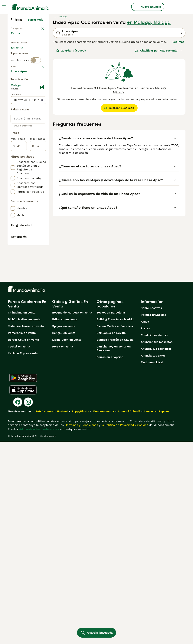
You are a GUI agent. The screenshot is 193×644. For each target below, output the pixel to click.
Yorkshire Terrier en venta (26, 528)
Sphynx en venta (64, 528)
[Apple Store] (23, 592)
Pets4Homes (44, 614)
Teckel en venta (19, 549)
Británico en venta (65, 522)
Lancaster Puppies (157, 614)
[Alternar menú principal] (4, 7)
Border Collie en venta (23, 542)
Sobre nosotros (151, 510)
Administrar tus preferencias (39, 632)
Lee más (178, 42)
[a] (38, 256)
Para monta (22, 70)
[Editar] (42, 197)
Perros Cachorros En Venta (27, 506)
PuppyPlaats (80, 614)
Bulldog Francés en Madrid (115, 522)
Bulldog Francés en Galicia (115, 542)
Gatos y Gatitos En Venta (70, 506)
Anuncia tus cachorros (156, 551)
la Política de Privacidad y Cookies (124, 627)
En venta (20, 52)
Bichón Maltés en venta (24, 522)
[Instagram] (28, 604)
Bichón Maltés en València (115, 528)
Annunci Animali (129, 614)
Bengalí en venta (64, 535)
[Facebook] (18, 604)
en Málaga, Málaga (149, 22)
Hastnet (62, 614)
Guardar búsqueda (71, 51)
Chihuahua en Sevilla (111, 535)
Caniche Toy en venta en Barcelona (114, 551)
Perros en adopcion (110, 559)
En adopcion (22, 61)
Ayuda (145, 524)
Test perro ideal (152, 565)
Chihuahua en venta (22, 515)
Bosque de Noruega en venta (72, 515)
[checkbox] (13, 112)
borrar (39, 92)
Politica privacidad (154, 517)
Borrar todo (35, 20)
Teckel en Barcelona (111, 515)
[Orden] (159, 51)
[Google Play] (23, 580)
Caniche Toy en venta (23, 556)
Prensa (146, 531)
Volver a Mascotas (24, 28)
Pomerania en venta (22, 535)
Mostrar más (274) (33, 181)
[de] (19, 256)
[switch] (36, 85)
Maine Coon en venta (67, 542)
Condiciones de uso (154, 538)
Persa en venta (63, 549)
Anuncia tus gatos (153, 558)
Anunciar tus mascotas (157, 544)
